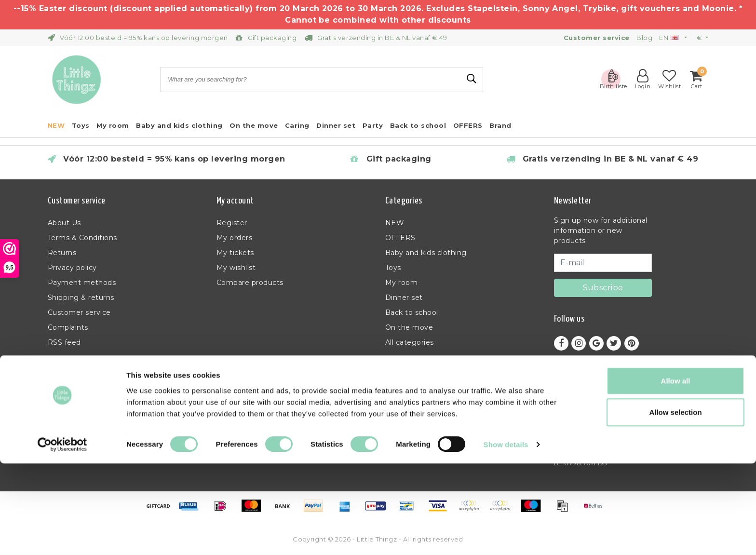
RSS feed (64, 342)
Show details (506, 536)
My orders (234, 238)
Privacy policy (72, 268)
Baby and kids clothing (426, 253)
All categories (410, 342)
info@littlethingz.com (594, 429)
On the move (409, 327)
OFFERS (400, 238)
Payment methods (82, 283)
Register (232, 223)
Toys (393, 268)
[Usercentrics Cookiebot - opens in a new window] (62, 536)
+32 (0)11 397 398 (584, 417)
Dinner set (404, 298)
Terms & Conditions (82, 238)
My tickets (235, 253)
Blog (644, 38)
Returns (62, 253)
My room (401, 283)
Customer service (79, 312)
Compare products (250, 283)
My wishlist (236, 268)
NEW (395, 223)
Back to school (412, 312)
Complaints (68, 327)
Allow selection (675, 504)
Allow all (676, 472)
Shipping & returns (81, 298)
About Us (64, 223)
